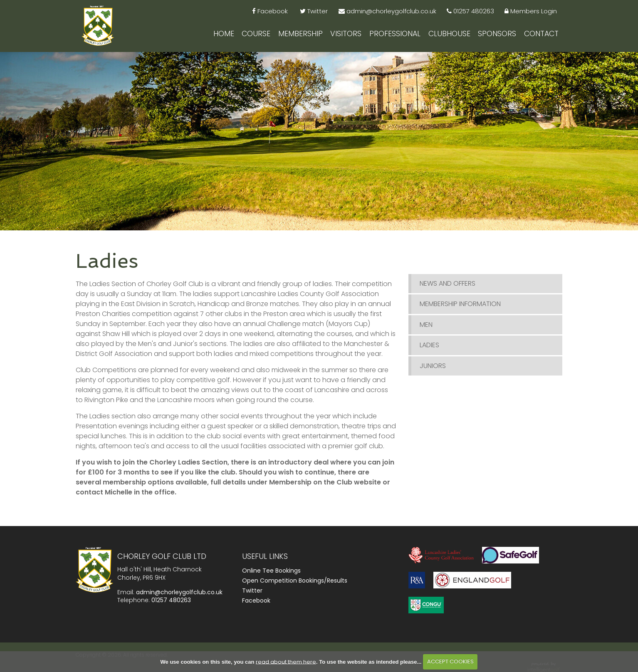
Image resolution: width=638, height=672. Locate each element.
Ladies (429, 350)
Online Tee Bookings (271, 575)
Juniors (433, 370)
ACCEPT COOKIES (450, 661)
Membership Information (460, 308)
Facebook (256, 605)
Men (426, 329)
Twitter (252, 595)
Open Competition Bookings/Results (295, 585)
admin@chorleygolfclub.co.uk (179, 596)
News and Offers (448, 288)
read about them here (286, 661)
